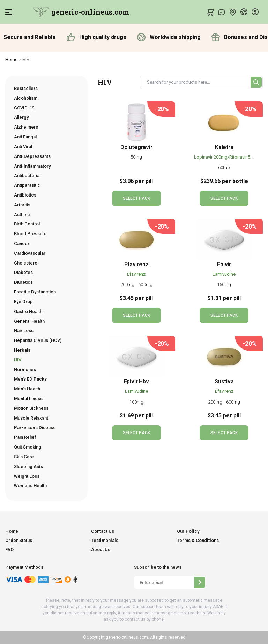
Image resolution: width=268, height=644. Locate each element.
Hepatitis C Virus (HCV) (38, 340)
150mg (224, 285)
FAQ (9, 549)
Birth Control (27, 224)
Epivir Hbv (136, 381)
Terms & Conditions (198, 540)
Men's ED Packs (30, 379)
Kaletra (224, 147)
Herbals (22, 350)
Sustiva (224, 381)
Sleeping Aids (28, 466)
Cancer (22, 243)
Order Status (19, 540)
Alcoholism (26, 98)
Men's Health (27, 389)
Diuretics (23, 282)
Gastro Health (28, 311)
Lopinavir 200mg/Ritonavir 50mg (227, 157)
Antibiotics (25, 195)
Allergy (21, 117)
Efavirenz (136, 264)
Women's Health (30, 486)
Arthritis (22, 205)
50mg (136, 157)
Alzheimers (26, 127)
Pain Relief (25, 437)
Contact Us (103, 531)
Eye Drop (23, 302)
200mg (128, 285)
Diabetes (23, 272)
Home (12, 59)
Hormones (25, 370)
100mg (136, 402)
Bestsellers (26, 88)
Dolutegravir (136, 147)
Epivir (224, 264)
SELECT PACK (136, 198)
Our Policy (188, 531)
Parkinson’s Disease (35, 427)
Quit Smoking (28, 447)
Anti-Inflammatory (32, 166)
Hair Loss (24, 331)
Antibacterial (27, 175)
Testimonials (105, 540)
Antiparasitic (27, 185)
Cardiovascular (30, 253)
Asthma (22, 214)
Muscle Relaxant (31, 418)
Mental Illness (28, 398)
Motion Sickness (31, 408)
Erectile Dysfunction (35, 292)
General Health (29, 321)
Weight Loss (27, 476)
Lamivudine (224, 274)
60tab (224, 167)
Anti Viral (23, 147)
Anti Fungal (25, 137)
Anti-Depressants (32, 156)
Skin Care (24, 457)
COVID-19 (24, 108)
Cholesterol (26, 263)
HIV (18, 360)
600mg (145, 285)
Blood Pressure (30, 234)
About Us (101, 549)
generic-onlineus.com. (127, 637)
